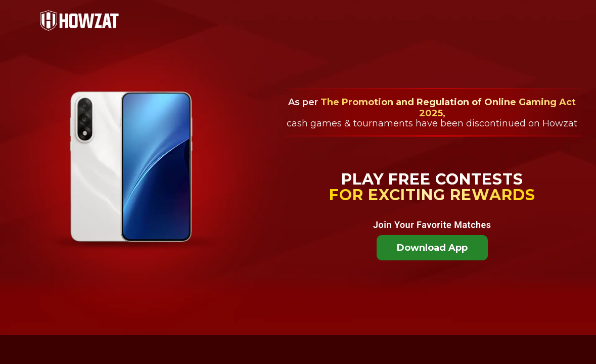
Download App (432, 248)
